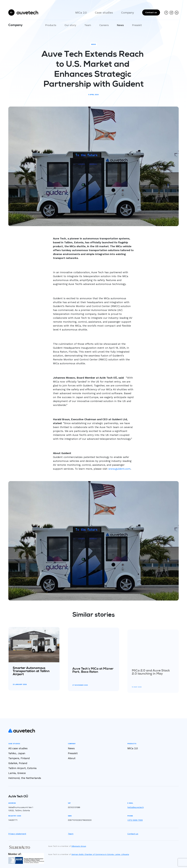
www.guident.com (119, 474)
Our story (70, 25)
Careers (104, 25)
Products (51, 25)
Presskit (137, 25)
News (120, 25)
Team (88, 25)
